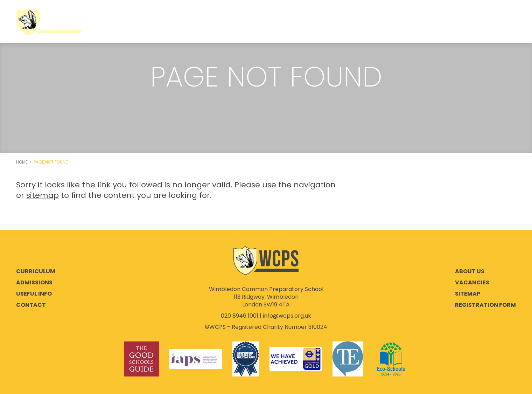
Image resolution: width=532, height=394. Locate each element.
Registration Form (485, 305)
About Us (126, 22)
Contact (31, 305)
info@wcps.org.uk (287, 316)
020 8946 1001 (240, 316)
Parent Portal (396, 22)
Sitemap (468, 294)
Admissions (235, 22)
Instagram (495, 21)
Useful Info (339, 22)
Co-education (179, 22)
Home (22, 162)
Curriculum (287, 22)
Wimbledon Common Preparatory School (49, 22)
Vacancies (472, 283)
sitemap (43, 195)
